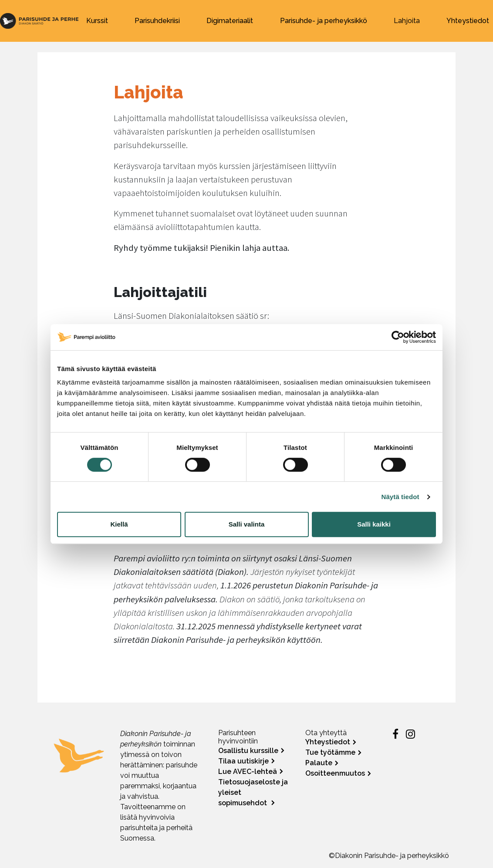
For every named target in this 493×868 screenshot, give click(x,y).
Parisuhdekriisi (157, 21)
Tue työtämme (330, 752)
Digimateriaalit (230, 21)
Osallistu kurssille (248, 751)
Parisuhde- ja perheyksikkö (324, 21)
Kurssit (97, 21)
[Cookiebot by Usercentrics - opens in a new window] (398, 337)
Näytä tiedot (400, 497)
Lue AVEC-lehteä (248, 772)
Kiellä (119, 524)
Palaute (319, 763)
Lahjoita (407, 21)
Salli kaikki (374, 524)
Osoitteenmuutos (335, 773)
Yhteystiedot (468, 21)
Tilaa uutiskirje (243, 761)
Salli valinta (247, 524)
